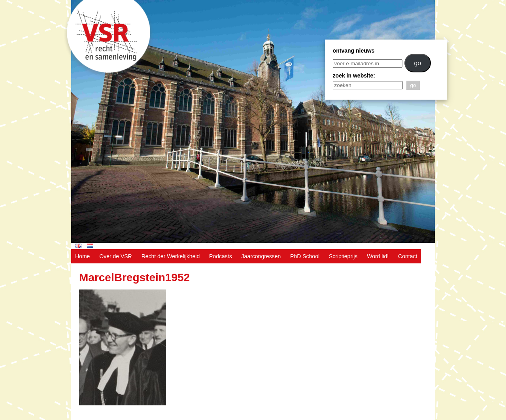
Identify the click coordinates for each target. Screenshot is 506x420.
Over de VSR (115, 256)
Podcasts (221, 256)
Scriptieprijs (343, 256)
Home (82, 256)
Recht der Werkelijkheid (171, 256)
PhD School (305, 256)
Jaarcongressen (261, 256)
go (417, 63)
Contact (408, 256)
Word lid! (378, 256)
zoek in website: (354, 76)
